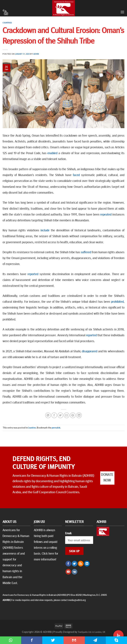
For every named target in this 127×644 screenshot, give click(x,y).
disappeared (89, 351)
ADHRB (36, 54)
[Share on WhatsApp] (48, 415)
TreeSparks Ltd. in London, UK (92, 632)
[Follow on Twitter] (74, 564)
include (44, 230)
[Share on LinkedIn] (79, 415)
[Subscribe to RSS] (81, 564)
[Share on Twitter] (60, 415)
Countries (7, 23)
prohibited (117, 301)
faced (76, 175)
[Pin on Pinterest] (73, 415)
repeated (105, 214)
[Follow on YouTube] (68, 572)
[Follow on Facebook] (68, 564)
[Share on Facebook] (54, 415)
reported (32, 274)
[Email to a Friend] (67, 415)
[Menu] (122, 12)
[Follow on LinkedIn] (87, 564)
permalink (56, 428)
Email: (68, 533)
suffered (86, 252)
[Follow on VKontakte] (74, 572)
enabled (52, 153)
